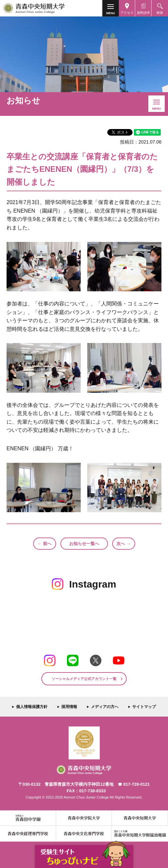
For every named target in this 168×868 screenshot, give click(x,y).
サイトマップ (144, 707)
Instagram (50, 660)
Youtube (119, 660)
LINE (73, 660)
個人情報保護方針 (32, 707)
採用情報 (69, 707)
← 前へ (44, 544)
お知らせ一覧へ (84, 544)
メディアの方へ (105, 707)
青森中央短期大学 (45, 8)
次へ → (124, 544)
